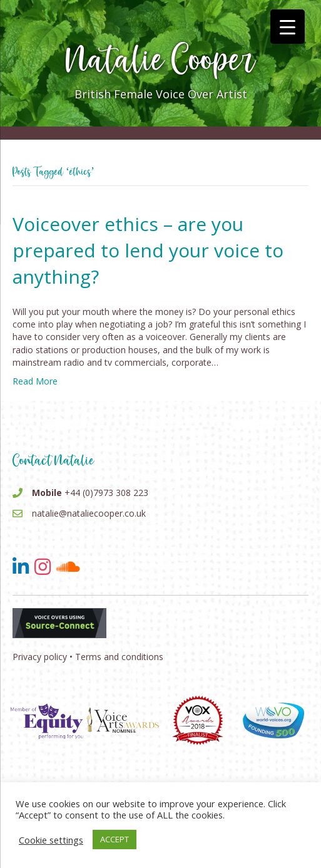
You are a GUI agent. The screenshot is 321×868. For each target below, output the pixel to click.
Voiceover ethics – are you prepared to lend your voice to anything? (148, 250)
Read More (35, 381)
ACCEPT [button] (115, 839)
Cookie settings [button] (51, 840)
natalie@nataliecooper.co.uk (89, 513)
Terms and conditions (119, 657)
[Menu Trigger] (288, 27)
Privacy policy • (43, 657)
